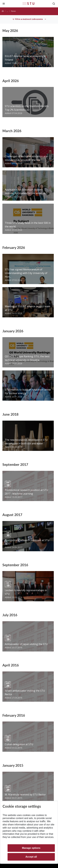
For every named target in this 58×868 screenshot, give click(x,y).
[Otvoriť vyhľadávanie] (54, 4)
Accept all (31, 857)
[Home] (3, 11)
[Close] (4, 4)
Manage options (31, 848)
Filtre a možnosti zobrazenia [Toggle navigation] (28, 19)
